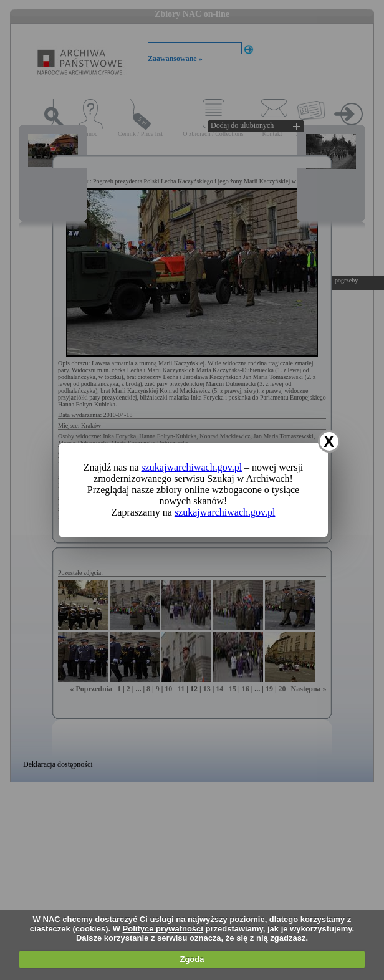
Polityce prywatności (163, 929)
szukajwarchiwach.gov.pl (192, 467)
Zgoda (192, 959)
